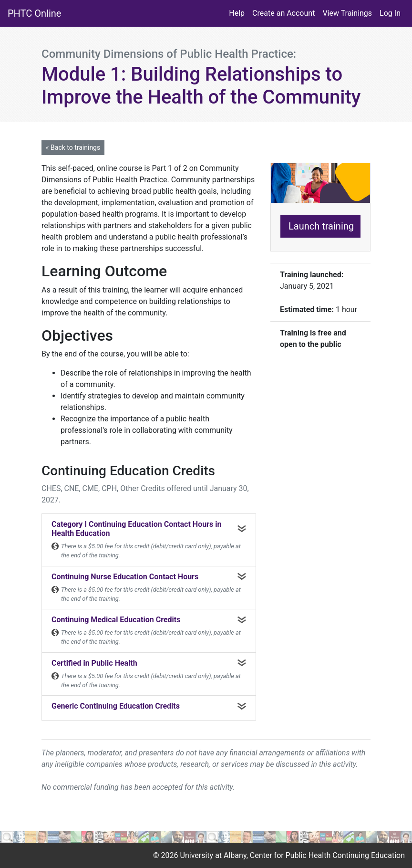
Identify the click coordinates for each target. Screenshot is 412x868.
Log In (390, 13)
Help (237, 13)
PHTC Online (34, 13)
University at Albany (213, 855)
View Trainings (347, 13)
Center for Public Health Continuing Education (327, 855)
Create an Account (283, 13)
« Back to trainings (73, 147)
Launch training (321, 226)
